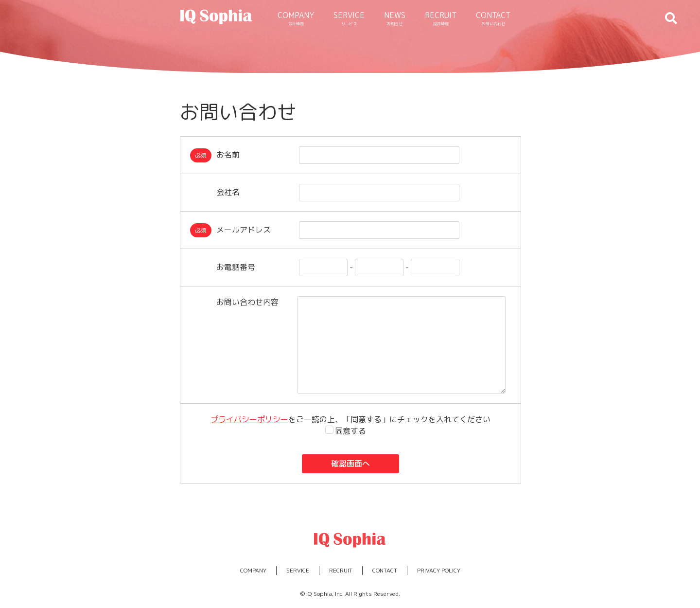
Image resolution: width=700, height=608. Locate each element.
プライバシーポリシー (249, 419)
